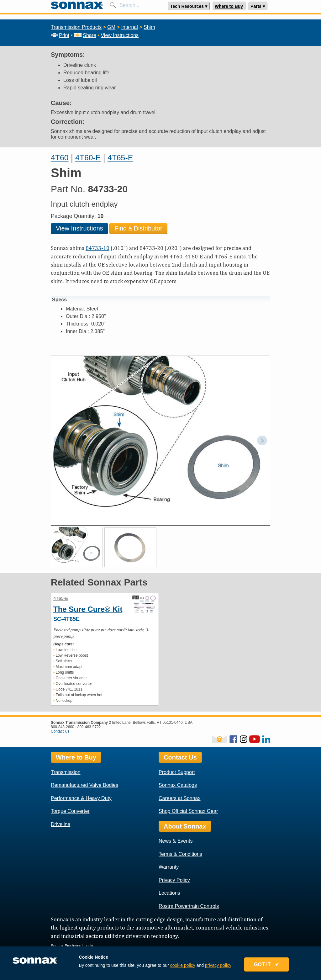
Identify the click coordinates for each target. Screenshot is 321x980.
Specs (59, 300)
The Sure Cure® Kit (88, 609)
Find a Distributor (138, 228)
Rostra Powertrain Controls (189, 906)
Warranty (169, 867)
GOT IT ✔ (268, 965)
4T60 (60, 158)
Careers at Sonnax (179, 798)
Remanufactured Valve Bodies (84, 785)
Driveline (61, 824)
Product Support (177, 772)
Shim (149, 27)
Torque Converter (70, 811)
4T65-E (120, 158)
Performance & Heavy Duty (81, 798)
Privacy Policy (174, 880)
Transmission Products (76, 27)
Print (60, 35)
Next (262, 441)
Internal (129, 27)
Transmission (66, 772)
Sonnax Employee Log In (72, 946)
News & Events (176, 841)
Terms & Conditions (180, 854)
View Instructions (120, 35)
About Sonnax (185, 826)
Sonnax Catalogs (178, 785)
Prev (59, 441)
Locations (169, 893)
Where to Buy (229, 6)
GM (111, 27)
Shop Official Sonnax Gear (188, 811)
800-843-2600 (63, 727)
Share (85, 35)
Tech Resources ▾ (189, 6)
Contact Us (60, 731)
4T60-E (88, 158)
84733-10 (97, 248)
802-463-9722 (89, 727)
